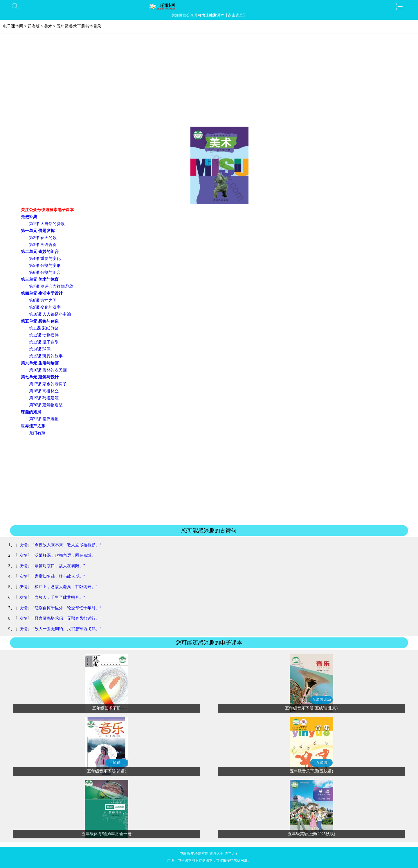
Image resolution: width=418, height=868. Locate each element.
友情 (24, 545)
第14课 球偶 (40, 349)
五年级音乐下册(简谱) (107, 771)
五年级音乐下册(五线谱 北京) (311, 708)
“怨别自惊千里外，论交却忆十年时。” (67, 608)
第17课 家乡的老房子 (48, 384)
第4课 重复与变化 (45, 259)
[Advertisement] (209, 83)
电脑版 (185, 853)
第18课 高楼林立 (44, 391)
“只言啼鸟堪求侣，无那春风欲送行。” (67, 618)
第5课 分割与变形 (45, 266)
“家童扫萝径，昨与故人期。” (59, 576)
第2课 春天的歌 (43, 238)
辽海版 (34, 26)
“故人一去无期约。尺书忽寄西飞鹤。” (67, 629)
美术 (48, 26)
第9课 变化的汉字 (45, 307)
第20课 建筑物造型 (46, 405)
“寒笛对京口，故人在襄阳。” (59, 566)
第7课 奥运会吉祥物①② (51, 286)
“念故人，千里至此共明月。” (59, 597)
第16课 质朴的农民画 (48, 370)
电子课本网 (13, 26)
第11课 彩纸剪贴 (44, 328)
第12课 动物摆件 (44, 335)
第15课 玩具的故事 (46, 356)
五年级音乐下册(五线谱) (311, 771)
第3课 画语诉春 (43, 245)
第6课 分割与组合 (45, 273)
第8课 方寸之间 (43, 300)
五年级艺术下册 (107, 708)
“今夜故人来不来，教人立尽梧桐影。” (67, 545)
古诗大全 (217, 853)
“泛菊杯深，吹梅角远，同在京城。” (65, 555)
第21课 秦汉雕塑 (44, 419)
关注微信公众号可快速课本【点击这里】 (209, 15)
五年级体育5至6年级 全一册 (107, 834)
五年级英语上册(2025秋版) (311, 834)
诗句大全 (231, 853)
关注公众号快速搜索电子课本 (47, 210)
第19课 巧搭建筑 (44, 398)
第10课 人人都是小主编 (50, 314)
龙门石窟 (37, 433)
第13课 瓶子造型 (44, 342)
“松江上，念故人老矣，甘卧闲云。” (65, 587)
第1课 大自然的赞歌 (47, 224)
